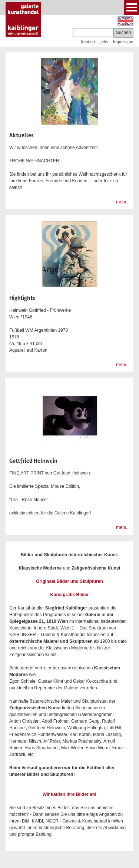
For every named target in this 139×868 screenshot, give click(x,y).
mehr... (123, 202)
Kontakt (88, 42)
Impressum (123, 42)
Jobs (104, 42)
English (125, 21)
